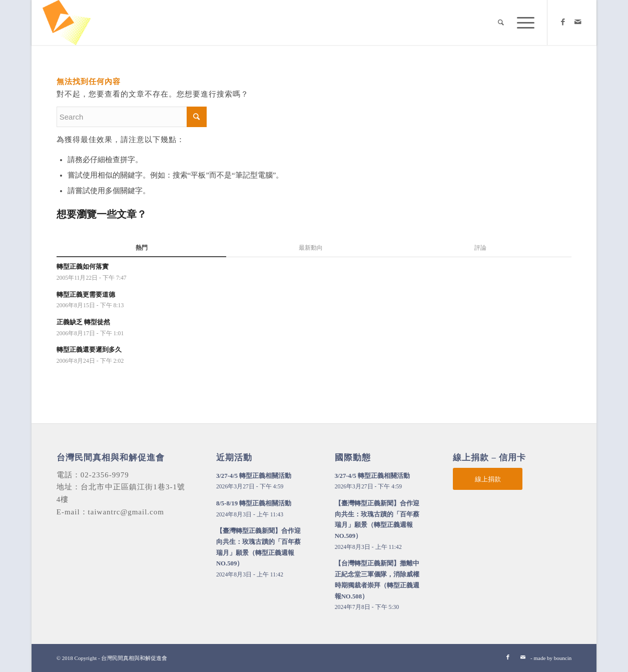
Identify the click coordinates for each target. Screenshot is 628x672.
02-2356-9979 (105, 475)
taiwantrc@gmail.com (126, 512)
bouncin (563, 658)
